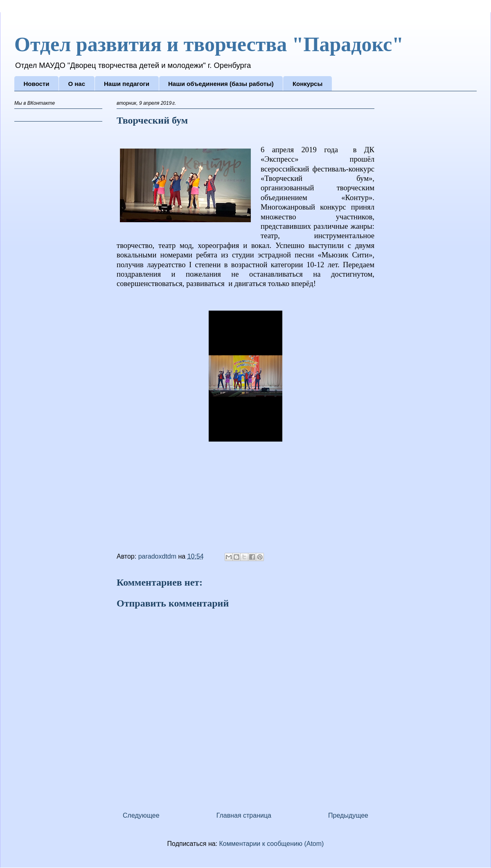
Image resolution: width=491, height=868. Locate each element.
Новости (37, 84)
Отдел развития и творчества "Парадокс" (209, 44)
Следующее (141, 815)
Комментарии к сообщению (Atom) (272, 844)
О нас (77, 84)
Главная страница (244, 815)
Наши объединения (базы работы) (221, 84)
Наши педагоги (127, 84)
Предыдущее (348, 815)
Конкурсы (307, 84)
